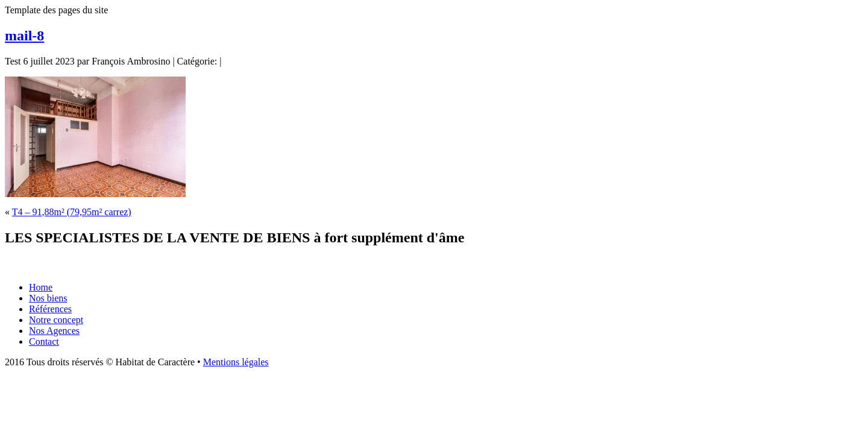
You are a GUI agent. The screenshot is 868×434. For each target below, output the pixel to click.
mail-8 (24, 36)
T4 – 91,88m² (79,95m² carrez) (72, 212)
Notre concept (56, 320)
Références (50, 309)
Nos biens (48, 298)
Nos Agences (54, 331)
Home (41, 287)
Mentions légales (236, 362)
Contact (44, 341)
